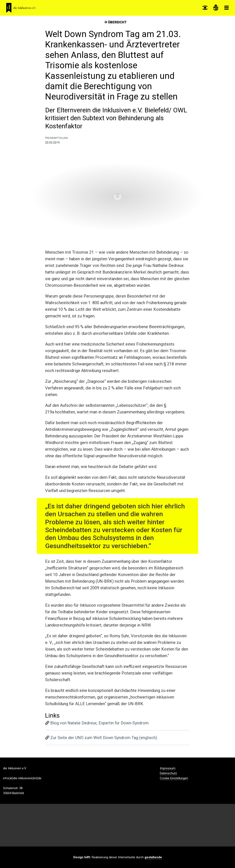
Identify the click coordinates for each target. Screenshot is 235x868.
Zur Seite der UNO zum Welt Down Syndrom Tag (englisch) (101, 738)
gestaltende (153, 857)
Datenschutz (168, 773)
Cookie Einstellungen (174, 778)
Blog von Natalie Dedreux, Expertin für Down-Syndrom (97, 723)
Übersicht (115, 22)
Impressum (168, 768)
